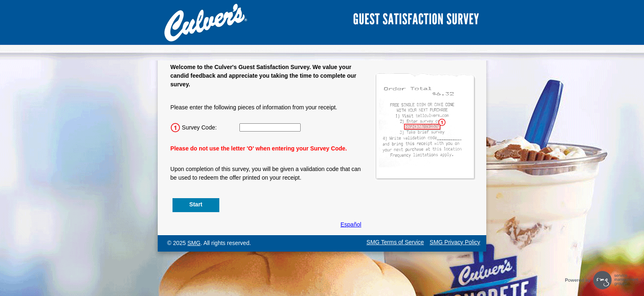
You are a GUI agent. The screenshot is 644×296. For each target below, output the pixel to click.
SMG (194, 243)
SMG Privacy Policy (455, 242)
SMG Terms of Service (395, 242)
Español (351, 224)
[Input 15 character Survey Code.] (270, 127)
